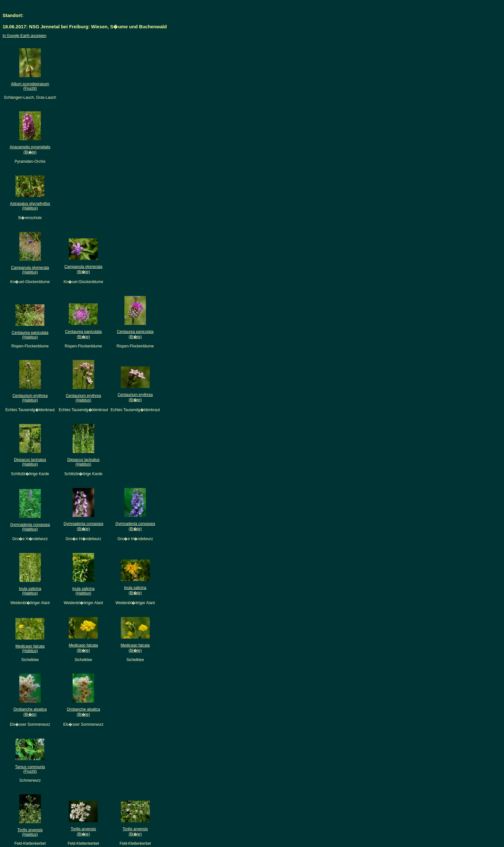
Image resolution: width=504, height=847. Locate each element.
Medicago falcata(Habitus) (30, 649)
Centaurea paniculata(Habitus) (30, 335)
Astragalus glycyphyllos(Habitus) (30, 206)
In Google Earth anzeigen (24, 36)
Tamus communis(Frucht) (30, 769)
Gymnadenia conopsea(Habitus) (30, 527)
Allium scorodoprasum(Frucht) (30, 86)
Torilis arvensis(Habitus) (30, 832)
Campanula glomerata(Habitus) (30, 270)
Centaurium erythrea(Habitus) (30, 398)
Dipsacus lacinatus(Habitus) (30, 462)
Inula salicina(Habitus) (30, 591)
